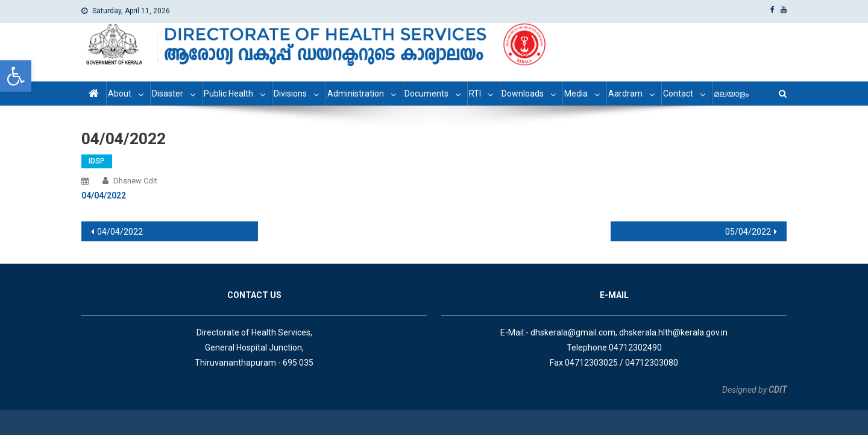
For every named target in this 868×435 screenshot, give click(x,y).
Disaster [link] (168, 94)
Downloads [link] (523, 94)
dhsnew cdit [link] (135, 181)
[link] (16, 76)
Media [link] (576, 94)
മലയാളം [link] (731, 94)
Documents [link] (426, 94)
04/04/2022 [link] (120, 232)
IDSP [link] (97, 161)
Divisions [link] (290, 94)
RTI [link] (475, 94)
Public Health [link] (228, 94)
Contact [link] (678, 94)
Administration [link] (356, 94)
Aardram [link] (625, 94)
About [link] (120, 94)
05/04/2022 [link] (748, 232)
